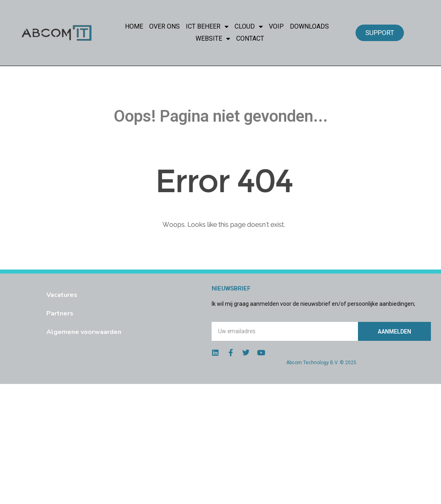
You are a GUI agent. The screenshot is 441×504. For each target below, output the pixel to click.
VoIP (276, 26)
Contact (250, 38)
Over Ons (164, 26)
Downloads (309, 26)
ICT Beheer (207, 27)
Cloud (249, 27)
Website (213, 39)
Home (134, 26)
